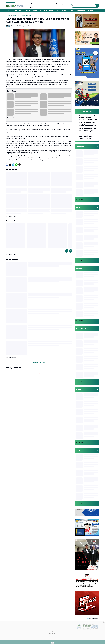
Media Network (47, 4)
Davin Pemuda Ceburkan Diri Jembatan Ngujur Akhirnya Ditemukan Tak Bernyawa (88, 130)
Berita (37, 4)
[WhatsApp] (16, 165)
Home (9, 10)
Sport (64, 4)
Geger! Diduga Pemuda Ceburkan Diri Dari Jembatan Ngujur (87, 137)
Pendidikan (27, 10)
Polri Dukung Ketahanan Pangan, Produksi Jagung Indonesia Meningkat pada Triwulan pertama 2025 (88, 124)
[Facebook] (7, 165)
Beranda (30, 4)
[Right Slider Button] (98, 10)
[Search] (83, 6)
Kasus (51, 10)
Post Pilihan (32, 8)
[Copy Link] (19, 165)
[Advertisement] (52, 632)
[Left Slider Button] (67, 251)
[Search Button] (97, 6)
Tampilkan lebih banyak (39, 362)
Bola (57, 4)
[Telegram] (13, 165)
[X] (10, 165)
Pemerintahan (17, 10)
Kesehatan (64, 10)
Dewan (35, 10)
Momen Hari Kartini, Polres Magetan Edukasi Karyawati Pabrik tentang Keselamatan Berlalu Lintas (88, 118)
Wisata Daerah (81, 10)
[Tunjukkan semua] (97, 147)
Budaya (72, 10)
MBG (57, 10)
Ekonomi (91, 10)
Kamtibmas (43, 10)
